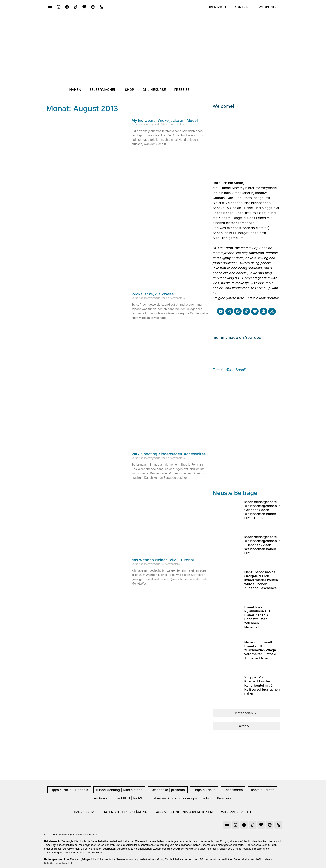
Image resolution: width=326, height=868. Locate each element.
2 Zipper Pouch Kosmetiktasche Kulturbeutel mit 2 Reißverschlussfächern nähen (263, 685)
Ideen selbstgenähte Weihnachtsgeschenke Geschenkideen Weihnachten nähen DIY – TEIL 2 (263, 510)
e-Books (101, 798)
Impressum (84, 812)
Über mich (217, 7)
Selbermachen (103, 90)
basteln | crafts (263, 790)
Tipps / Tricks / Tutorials (69, 790)
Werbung (267, 7)
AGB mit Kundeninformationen (184, 812)
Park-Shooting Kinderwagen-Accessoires (169, 454)
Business (224, 798)
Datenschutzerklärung (125, 812)
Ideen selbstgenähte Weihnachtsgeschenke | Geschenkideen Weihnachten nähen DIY (263, 545)
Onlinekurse (154, 90)
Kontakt (242, 7)
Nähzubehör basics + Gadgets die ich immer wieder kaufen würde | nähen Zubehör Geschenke (261, 580)
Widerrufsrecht (236, 812)
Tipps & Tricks (204, 790)
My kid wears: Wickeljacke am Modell (165, 120)
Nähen (75, 90)
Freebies (182, 90)
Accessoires (233, 790)
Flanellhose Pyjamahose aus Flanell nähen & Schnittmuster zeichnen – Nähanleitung (257, 617)
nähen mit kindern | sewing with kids (180, 798)
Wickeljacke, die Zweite (153, 294)
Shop (129, 90)
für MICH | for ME (130, 798)
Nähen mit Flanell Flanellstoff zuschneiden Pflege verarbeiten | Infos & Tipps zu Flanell (261, 650)
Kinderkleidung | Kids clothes (119, 790)
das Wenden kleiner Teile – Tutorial (163, 560)
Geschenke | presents (168, 790)
